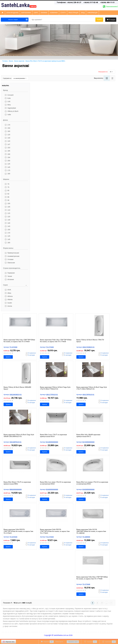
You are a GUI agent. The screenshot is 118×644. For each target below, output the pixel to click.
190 (7, 154)
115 (7, 213)
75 (7, 187)
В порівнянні (31, 353)
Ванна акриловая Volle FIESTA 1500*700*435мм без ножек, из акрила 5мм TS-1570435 (18, 531)
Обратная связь (9, 642)
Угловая (9, 259)
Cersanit (9, 95)
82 (7, 194)
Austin (8, 303)
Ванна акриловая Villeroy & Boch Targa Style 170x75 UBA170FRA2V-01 (92, 388)
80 (7, 190)
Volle (8, 115)
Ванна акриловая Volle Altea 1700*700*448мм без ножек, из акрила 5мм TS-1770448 (92, 578)
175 (7, 170)
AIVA (8, 290)
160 (7, 131)
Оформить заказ (73, 642)
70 (7, 184)
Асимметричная (12, 256)
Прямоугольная (12, 253)
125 (7, 164)
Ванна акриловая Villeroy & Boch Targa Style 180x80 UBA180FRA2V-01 (19, 436)
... (107, 603)
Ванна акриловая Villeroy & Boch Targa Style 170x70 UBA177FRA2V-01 (55, 388)
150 (7, 128)
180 (7, 174)
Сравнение (109, 642)
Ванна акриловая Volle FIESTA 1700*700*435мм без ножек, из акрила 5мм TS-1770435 (55, 531)
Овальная (10, 263)
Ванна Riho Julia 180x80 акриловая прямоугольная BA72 (88, 436)
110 (7, 210)
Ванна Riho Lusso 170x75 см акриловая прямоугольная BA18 (53, 436)
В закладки (30, 355)
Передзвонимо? (110, 6)
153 (7, 148)
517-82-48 (91, 2)
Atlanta (8, 299)
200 (7, 161)
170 (7, 125)
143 (7, 141)
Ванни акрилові (19, 61)
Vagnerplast (10, 108)
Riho (8, 105)
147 (7, 144)
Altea (8, 293)
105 (7, 207)
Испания (9, 279)
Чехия (8, 276)
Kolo (7, 98)
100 (7, 203)
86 (7, 197)
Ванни (11, 61)
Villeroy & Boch (11, 111)
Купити (8, 357)
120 (7, 135)
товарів (111, 20)
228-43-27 (69, 2)
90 (7, 200)
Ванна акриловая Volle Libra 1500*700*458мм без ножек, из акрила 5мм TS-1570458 (19, 341)
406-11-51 (107, 2)
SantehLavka (19, 5)
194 (7, 157)
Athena (8, 296)
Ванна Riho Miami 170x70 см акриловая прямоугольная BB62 (17, 483)
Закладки (90, 642)
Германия (10, 273)
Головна (5, 61)
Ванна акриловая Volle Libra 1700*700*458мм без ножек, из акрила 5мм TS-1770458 (56, 341)
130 (7, 220)
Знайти (99, 20)
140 (7, 138)
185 (7, 151)
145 (7, 167)
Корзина (52, 642)
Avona (8, 306)
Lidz (7, 101)
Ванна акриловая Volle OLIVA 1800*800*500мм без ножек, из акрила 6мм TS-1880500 (91, 531)
